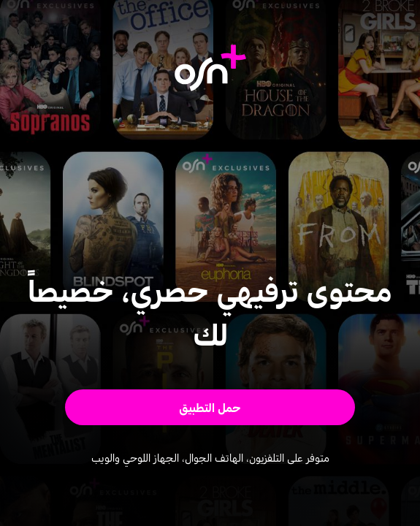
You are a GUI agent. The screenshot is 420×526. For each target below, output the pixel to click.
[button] (210, 407)
